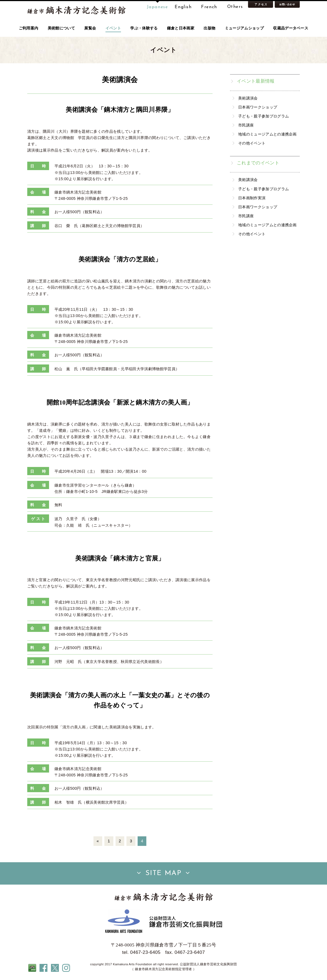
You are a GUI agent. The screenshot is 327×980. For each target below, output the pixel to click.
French (209, 7)
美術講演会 (248, 98)
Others (235, 7)
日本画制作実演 (252, 198)
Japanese (158, 7)
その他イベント (252, 143)
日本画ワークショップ (258, 107)
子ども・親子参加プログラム (264, 116)
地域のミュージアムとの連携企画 (267, 134)
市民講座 (246, 125)
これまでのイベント (258, 163)
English (183, 7)
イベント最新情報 (256, 81)
